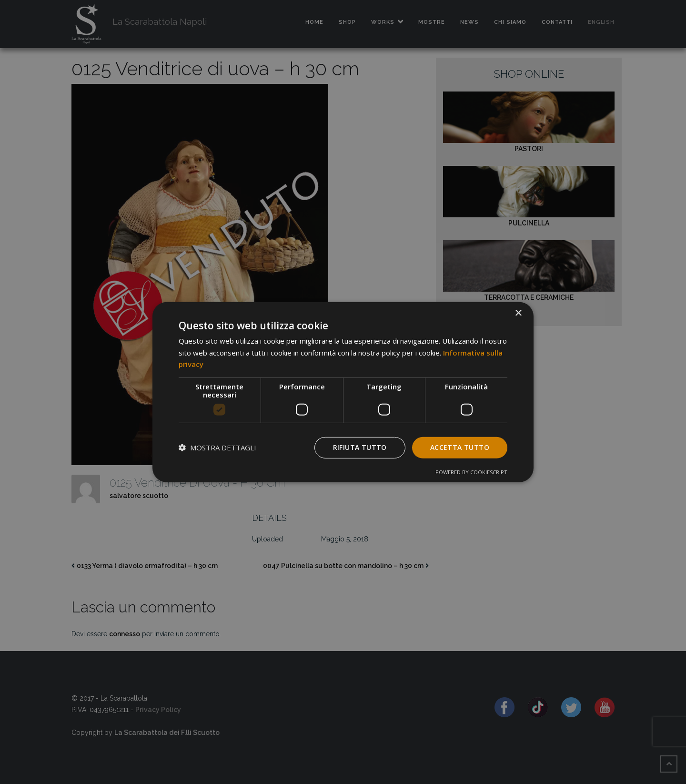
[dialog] (343, 392)
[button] (217, 448)
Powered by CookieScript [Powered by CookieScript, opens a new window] (471, 472)
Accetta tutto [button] (460, 447)
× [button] (518, 313)
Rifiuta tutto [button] (360, 447)
